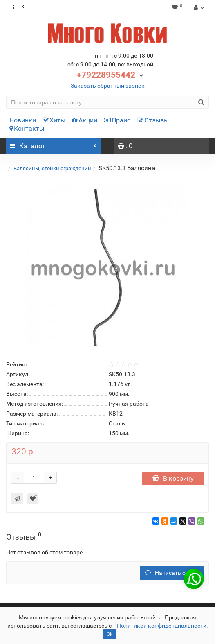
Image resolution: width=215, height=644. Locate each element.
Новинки (23, 120)
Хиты (54, 120)
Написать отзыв (172, 573)
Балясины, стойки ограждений (52, 168)
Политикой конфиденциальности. (162, 626)
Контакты (27, 128)
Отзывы (153, 120)
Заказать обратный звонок (108, 86)
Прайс (117, 120)
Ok (110, 634)
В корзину (173, 478)
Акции (85, 120)
